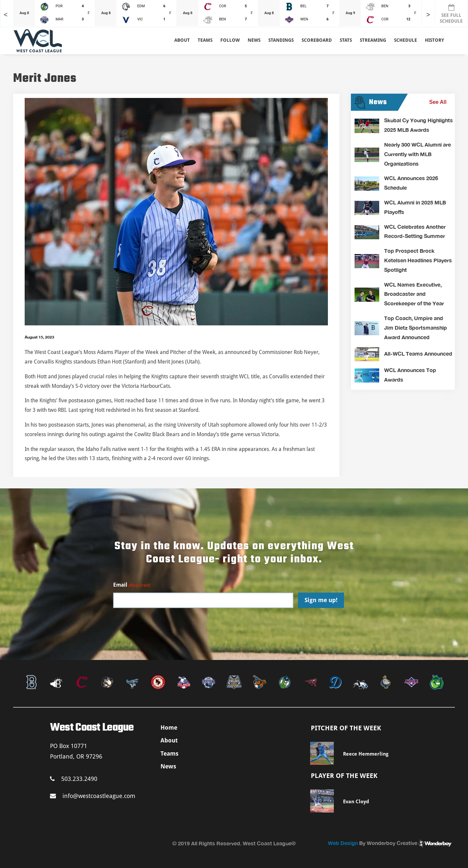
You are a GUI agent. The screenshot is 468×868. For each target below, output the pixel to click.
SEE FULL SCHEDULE (451, 14)
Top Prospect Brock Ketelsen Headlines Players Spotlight (418, 260)
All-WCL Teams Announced (418, 353)
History (434, 40)
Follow (230, 40)
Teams (170, 753)
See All (438, 102)
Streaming (373, 40)
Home (169, 727)
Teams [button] (205, 40)
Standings (281, 40)
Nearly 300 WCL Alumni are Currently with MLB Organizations (418, 154)
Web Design (343, 843)
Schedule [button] (406, 40)
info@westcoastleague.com (93, 796)
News (254, 40)
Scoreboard (317, 40)
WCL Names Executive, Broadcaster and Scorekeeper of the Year (414, 294)
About (182, 40)
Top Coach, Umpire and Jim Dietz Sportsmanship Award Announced (416, 328)
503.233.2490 (74, 779)
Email (132, 585)
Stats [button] (346, 40)
